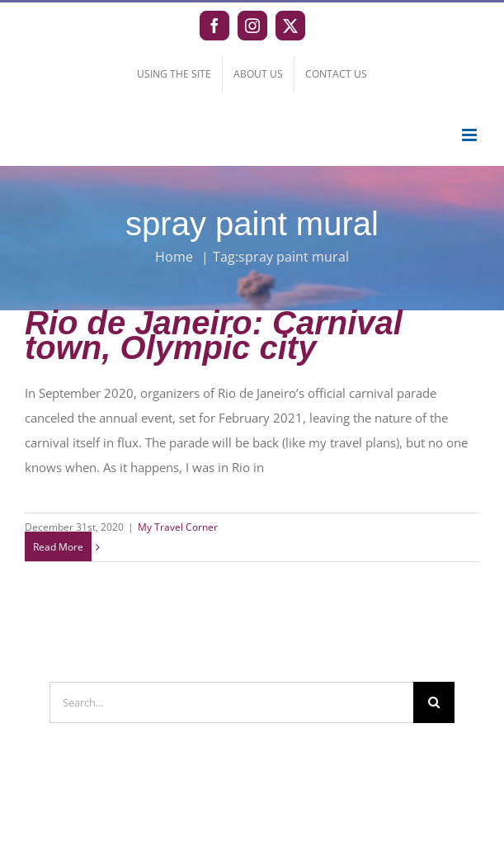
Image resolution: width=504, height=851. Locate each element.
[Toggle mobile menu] (471, 135)
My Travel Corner (178, 527)
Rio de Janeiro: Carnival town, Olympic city (214, 335)
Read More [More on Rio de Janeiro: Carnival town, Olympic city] (58, 547)
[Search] (434, 702)
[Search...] (231, 702)
